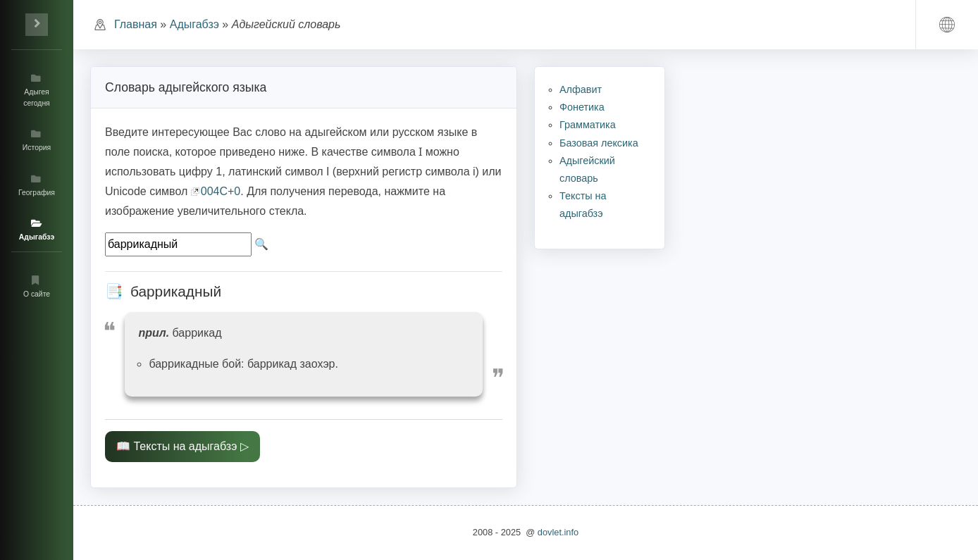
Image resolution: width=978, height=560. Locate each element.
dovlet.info (558, 532)
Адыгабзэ (194, 24)
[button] (947, 25)
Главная (136, 24)
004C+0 (221, 191)
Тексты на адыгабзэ (185, 446)
